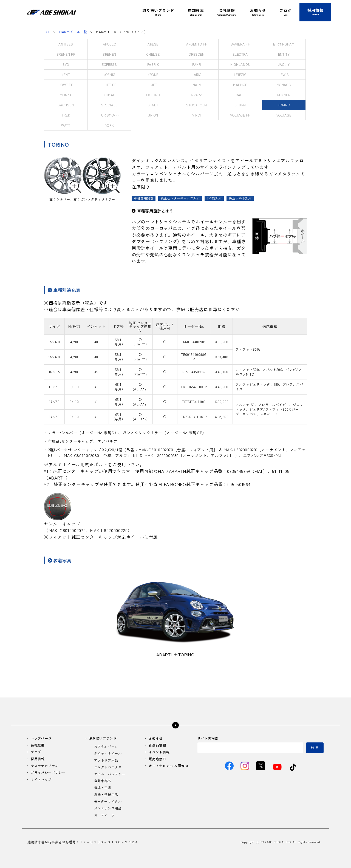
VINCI (197, 115)
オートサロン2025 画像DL (169, 766)
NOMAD (109, 95)
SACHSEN (66, 105)
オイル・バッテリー (110, 774)
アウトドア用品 (106, 760)
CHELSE (153, 54)
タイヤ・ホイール (108, 753)
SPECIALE (109, 105)
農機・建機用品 (106, 794)
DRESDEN (196, 54)
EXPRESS (109, 64)
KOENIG (109, 74)
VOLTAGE (284, 115)
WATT (66, 125)
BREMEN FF (66, 54)
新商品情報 (157, 745)
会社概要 (38, 745)
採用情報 (38, 759)
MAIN (197, 85)
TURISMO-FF (109, 115)
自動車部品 (103, 781)
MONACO (284, 85)
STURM (240, 105)
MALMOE (240, 85)
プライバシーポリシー (48, 772)
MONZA (66, 95)
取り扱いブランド (103, 738)
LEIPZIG (240, 74)
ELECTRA (240, 54)
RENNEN (284, 95)
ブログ (36, 752)
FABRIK (153, 64)
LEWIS (284, 74)
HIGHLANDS (240, 64)
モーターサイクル (108, 801)
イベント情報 (159, 752)
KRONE (153, 74)
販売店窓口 (157, 759)
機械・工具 (103, 788)
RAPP (240, 95)
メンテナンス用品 (108, 808)
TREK (66, 115)
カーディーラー (106, 815)
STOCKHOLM (197, 105)
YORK (110, 125)
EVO (66, 64)
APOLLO (110, 44)
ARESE (153, 44)
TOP (47, 32)
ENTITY (284, 54)
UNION (153, 115)
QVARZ (196, 95)
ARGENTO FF (197, 44)
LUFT (153, 85)
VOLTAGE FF (240, 115)
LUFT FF (109, 85)
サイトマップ (41, 779)
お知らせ (156, 738)
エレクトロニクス (108, 767)
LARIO (197, 74)
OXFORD (153, 95)
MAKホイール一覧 (73, 32)
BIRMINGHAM (284, 44)
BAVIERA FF (240, 44)
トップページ (41, 738)
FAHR (197, 64)
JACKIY (284, 64)
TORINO (284, 105)
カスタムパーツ (106, 746)
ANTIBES (66, 44)
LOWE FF (66, 85)
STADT (153, 105)
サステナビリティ (45, 766)
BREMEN (109, 54)
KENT (66, 74)
